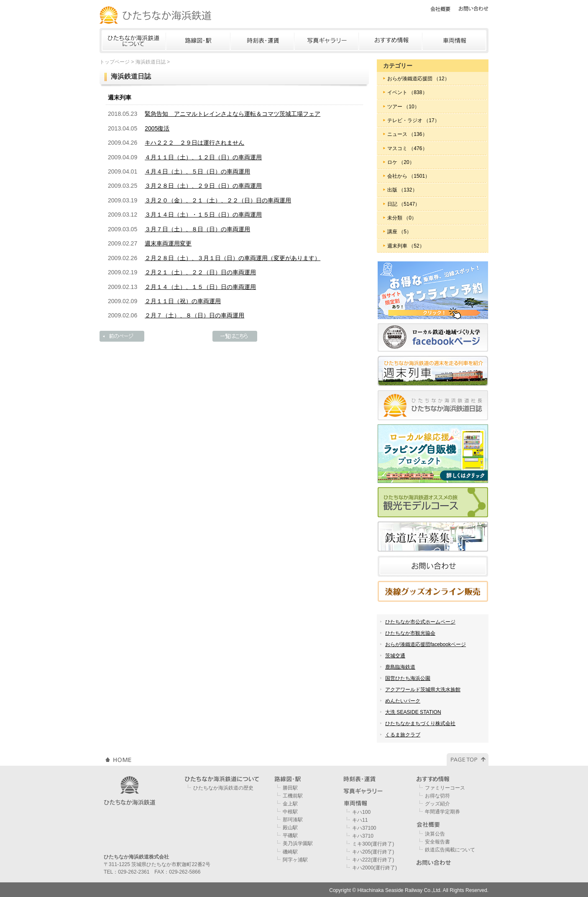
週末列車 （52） (406, 246)
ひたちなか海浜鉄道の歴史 (223, 788)
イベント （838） (407, 92)
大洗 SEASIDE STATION (413, 712)
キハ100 (361, 812)
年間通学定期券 (442, 812)
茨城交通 (395, 656)
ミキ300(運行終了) (373, 844)
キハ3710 (363, 836)
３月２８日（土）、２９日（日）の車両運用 (203, 186)
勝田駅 (290, 788)
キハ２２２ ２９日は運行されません (194, 143)
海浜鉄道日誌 (151, 62)
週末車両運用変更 (168, 243)
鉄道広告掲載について (450, 850)
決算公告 (435, 834)
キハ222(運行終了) (373, 860)
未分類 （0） (402, 218)
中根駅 (290, 812)
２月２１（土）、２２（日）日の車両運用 (200, 272)
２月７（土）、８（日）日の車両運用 (194, 315)
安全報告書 (437, 842)
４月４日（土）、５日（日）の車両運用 (197, 171)
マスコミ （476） (407, 148)
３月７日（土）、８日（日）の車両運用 (197, 229)
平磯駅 (290, 836)
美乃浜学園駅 (298, 843)
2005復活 (157, 128)
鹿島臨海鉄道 (400, 667)
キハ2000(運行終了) (375, 868)
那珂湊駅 (293, 820)
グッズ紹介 (437, 804)
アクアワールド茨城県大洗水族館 (423, 690)
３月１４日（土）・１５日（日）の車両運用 (203, 215)
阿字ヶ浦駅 (295, 860)
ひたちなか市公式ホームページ (420, 622)
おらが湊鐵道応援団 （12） (418, 79)
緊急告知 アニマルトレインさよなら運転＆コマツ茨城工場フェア (233, 114)
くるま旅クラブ (403, 735)
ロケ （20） (401, 162)
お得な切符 (437, 796)
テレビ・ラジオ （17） (413, 120)
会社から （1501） (409, 176)
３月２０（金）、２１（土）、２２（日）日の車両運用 (218, 200)
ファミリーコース (445, 788)
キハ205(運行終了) (373, 852)
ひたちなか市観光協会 (410, 633)
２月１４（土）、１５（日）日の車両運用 (200, 287)
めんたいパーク (403, 701)
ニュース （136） (407, 134)
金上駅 (290, 804)
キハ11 (360, 820)
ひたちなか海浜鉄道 (156, 15)
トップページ (115, 62)
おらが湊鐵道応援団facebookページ (426, 644)
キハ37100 (364, 828)
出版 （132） (402, 190)
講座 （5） (399, 232)
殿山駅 (290, 828)
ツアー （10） (403, 107)
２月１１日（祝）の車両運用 (183, 301)
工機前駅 (293, 796)
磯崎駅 (290, 852)
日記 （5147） (404, 204)
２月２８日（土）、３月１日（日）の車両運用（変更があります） (233, 258)
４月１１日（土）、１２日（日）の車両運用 (203, 157)
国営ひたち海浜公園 (408, 678)
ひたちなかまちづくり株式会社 (420, 723)
